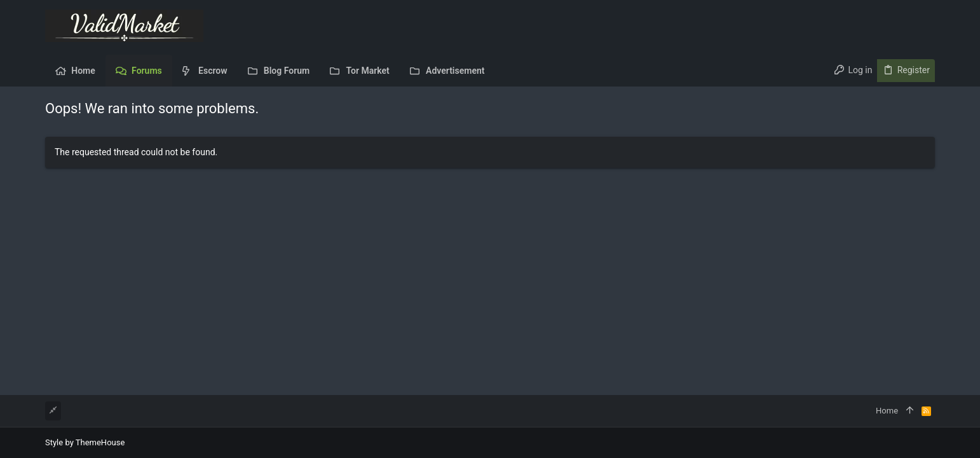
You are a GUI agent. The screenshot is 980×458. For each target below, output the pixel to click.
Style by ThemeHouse (85, 442)
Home (887, 411)
